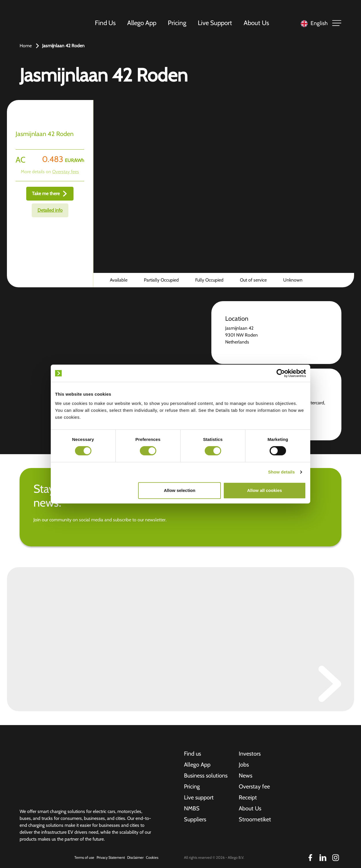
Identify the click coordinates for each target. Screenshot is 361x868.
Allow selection (179, 490)
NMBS (192, 808)
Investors (250, 754)
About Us (256, 23)
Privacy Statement (111, 857)
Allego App (142, 23)
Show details (282, 472)
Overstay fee (254, 786)
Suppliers (195, 819)
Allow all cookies (265, 490)
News (246, 775)
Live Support (215, 23)
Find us (192, 754)
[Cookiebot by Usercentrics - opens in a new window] (281, 373)
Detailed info (50, 210)
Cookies (152, 857)
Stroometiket (255, 819)
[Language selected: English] (313, 23)
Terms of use (84, 857)
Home (26, 46)
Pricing (177, 23)
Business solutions (206, 775)
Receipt (248, 797)
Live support (199, 797)
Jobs (244, 765)
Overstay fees (66, 172)
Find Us (105, 23)
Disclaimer (135, 857)
